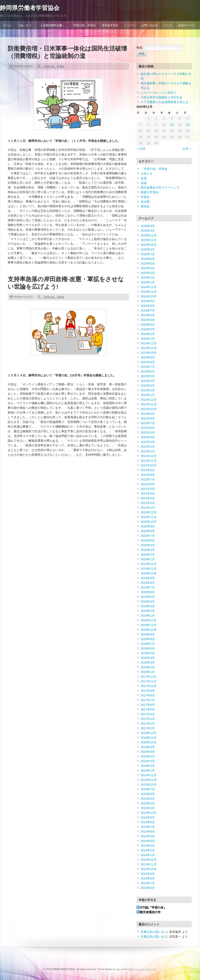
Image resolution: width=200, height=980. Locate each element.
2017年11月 (149, 681)
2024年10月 (149, 296)
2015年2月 (148, 808)
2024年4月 (148, 325)
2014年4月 (148, 841)
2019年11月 (149, 569)
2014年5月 (148, 836)
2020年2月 (148, 555)
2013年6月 (148, 888)
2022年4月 (148, 437)
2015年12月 (149, 775)
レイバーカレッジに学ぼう (159, 93)
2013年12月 (149, 860)
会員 (144, 178)
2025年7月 (148, 254)
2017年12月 (149, 677)
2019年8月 (148, 583)
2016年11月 (149, 738)
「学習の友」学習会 (83, 25)
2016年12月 (149, 733)
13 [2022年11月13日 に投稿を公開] (188, 125)
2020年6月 (148, 540)
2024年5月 (148, 320)
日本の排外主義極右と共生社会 (161, 97)
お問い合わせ (150, 25)
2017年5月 (148, 709)
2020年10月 (149, 522)
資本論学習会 (110, 25)
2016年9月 (148, 747)
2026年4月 (148, 226)
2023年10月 (149, 353)
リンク (168, 25)
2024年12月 (149, 287)
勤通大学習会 (150, 192)
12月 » (187, 149)
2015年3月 (148, 803)
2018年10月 (149, 630)
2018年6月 (148, 648)
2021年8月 (148, 475)
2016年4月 (148, 756)
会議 (144, 183)
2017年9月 (148, 691)
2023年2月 (148, 390)
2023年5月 (148, 376)
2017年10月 (149, 686)
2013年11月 (149, 864)
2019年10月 (149, 573)
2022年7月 (148, 423)
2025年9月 (148, 249)
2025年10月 (149, 245)
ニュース (130, 25)
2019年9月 (148, 578)
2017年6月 (148, 705)
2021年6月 (148, 484)
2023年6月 (148, 371)
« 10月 (141, 149)
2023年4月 (148, 381)
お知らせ (147, 173)
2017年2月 (148, 724)
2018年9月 (148, 634)
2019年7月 (148, 587)
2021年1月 (148, 508)
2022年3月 (148, 442)
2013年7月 (148, 883)
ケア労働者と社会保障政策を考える (164, 102)
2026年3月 (148, 231)
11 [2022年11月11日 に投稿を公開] (172, 125)
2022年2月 (148, 447)
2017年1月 (148, 728)
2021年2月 (148, 503)
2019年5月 (148, 597)
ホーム (7, 25)
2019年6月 (148, 592)
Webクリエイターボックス (142, 969)
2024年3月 (148, 329)
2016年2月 (148, 766)
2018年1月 (148, 672)
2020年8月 (148, 531)
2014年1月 (148, 855)
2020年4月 (148, 545)
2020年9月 (148, 526)
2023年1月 (148, 395)
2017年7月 (148, 700)
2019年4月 (148, 601)
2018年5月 (148, 653)
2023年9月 (148, 357)
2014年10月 (149, 813)
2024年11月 (149, 292)
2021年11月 (149, 461)
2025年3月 (148, 273)
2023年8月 (148, 362)
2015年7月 (148, 789)
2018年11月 (149, 625)
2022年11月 (149, 404)
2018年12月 (149, 620)
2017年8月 (148, 695)
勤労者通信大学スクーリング (160, 188)
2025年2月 (148, 278)
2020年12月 (149, 512)
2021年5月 (148, 489)
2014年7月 (148, 827)
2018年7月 (148, 644)
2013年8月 (148, 878)
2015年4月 (148, 799)
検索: (140, 48)
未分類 (145, 202)
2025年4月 (148, 268)
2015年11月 (149, 780)
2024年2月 (148, 334)
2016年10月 (149, 742)
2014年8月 (148, 822)
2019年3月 (148, 606)
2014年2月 (148, 850)
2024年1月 (148, 339)
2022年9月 (148, 414)
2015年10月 (149, 785)
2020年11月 (149, 517)
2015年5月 (148, 794)
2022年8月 (148, 418)
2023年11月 (149, 348)
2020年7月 (148, 536)
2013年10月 (149, 869)
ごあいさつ (24, 25)
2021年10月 (149, 465)
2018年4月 (148, 658)
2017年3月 (148, 719)
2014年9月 (148, 817)
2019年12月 (149, 564)
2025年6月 (148, 259)
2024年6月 (148, 315)
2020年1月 (148, 559)
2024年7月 (148, 310)
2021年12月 (149, 456)
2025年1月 (148, 282)
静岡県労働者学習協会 (30, 8)
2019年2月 (148, 611)
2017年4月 (148, 714)
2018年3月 (148, 663)
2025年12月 (149, 235)
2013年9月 (148, 874)
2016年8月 (148, 752)
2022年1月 (148, 451)
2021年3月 (148, 498)
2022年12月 (149, 400)
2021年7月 (148, 479)
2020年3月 (148, 550)
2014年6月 (148, 831)
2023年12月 (149, 343)
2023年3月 (148, 386)
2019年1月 (148, 616)
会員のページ (186, 25)
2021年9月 (148, 470)
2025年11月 (149, 240)
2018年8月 (148, 639)
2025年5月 (148, 264)
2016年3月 (148, 761)
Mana (119, 969)
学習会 (145, 197)
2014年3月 (148, 846)
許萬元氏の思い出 (153, 932)
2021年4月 (148, 494)
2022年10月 (149, 409)
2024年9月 (148, 301)
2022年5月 (148, 432)
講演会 (145, 206)
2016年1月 (148, 770)
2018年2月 (148, 667)
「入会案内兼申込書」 (51, 25)
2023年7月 (148, 367)
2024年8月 (148, 306)
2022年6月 (148, 428)
